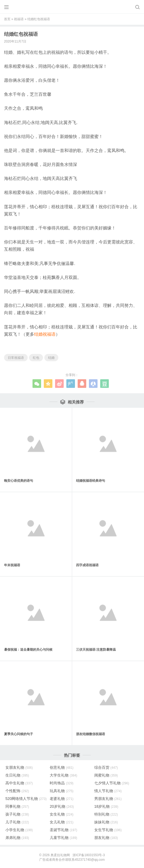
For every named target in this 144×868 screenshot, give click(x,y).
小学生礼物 (19, 830)
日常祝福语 (16, 358)
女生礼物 (62, 814)
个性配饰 (17, 791)
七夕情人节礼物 (112, 783)
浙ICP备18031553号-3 (89, 855)
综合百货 (106, 767)
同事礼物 (17, 806)
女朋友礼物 (19, 767)
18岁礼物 (106, 806)
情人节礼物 (108, 791)
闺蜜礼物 (106, 775)
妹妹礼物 (106, 822)
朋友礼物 (106, 838)
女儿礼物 (62, 822)
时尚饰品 (62, 783)
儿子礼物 (17, 822)
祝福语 (19, 19)
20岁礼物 (62, 806)
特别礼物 (106, 814)
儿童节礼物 (63, 838)
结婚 (51, 358)
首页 (7, 19)
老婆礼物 (62, 799)
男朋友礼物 (108, 799)
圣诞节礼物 (63, 830)
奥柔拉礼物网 (60, 855)
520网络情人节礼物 (26, 799)
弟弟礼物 (17, 838)
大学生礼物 (63, 775)
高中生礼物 (19, 783)
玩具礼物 (62, 791)
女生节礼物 (108, 830)
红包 (36, 358)
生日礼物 (17, 775)
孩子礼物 (17, 814)
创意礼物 (62, 767)
